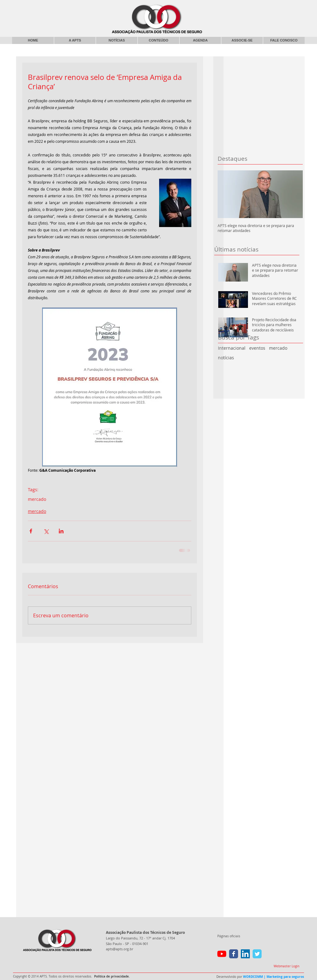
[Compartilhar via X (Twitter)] (46, 531)
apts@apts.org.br (119, 949)
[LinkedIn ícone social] (245, 954)
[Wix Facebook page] (234, 954)
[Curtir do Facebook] (254, 8)
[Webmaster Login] (286, 966)
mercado (278, 348)
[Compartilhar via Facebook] (31, 531)
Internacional (232, 348)
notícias (226, 358)
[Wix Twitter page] (257, 954)
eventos (257, 348)
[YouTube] (222, 954)
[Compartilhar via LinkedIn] (61, 531)
